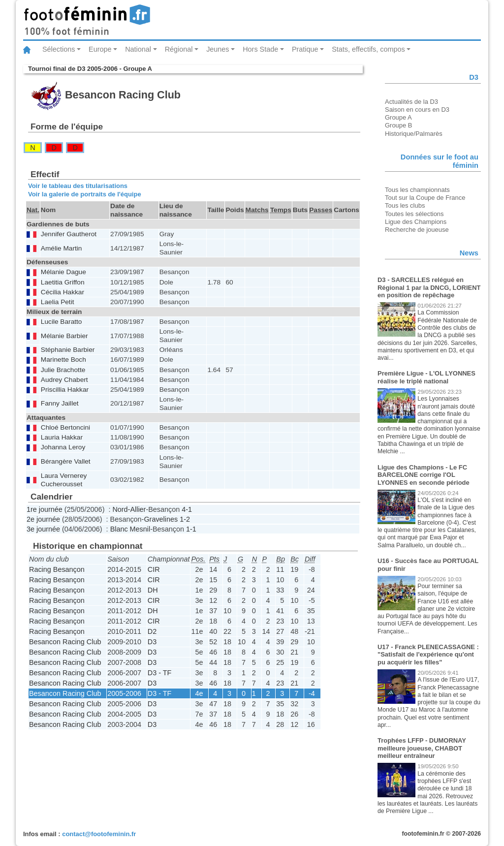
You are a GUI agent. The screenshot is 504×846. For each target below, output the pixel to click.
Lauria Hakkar (62, 437)
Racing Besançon (57, 569)
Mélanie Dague (63, 272)
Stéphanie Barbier (68, 350)
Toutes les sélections (414, 214)
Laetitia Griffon (63, 282)
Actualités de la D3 (411, 102)
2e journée (43, 519)
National (138, 49)
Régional (179, 49)
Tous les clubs (405, 205)
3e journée (43, 529)
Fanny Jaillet (60, 403)
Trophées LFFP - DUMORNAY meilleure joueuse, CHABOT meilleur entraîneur (422, 748)
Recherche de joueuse (417, 230)
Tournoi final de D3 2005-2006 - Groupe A (90, 69)
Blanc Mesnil (130, 529)
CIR (154, 569)
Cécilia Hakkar (63, 292)
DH (153, 590)
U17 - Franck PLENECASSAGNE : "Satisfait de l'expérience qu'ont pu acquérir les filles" (428, 655)
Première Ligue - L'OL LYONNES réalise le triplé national (426, 377)
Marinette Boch (63, 360)
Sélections (59, 49)
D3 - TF (160, 673)
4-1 (187, 509)
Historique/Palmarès (414, 134)
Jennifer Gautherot (69, 234)
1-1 (191, 529)
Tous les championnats (417, 190)
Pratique (305, 49)
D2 (152, 631)
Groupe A (398, 117)
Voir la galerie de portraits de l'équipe (85, 194)
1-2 (185, 519)
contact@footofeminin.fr (99, 834)
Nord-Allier (129, 509)
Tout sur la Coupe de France (425, 198)
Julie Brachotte (63, 370)
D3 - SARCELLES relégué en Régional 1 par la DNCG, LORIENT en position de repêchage (429, 287)
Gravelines (161, 519)
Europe (100, 49)
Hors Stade (260, 49)
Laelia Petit (58, 302)
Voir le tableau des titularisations (78, 186)
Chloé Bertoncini (65, 427)
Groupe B (398, 125)
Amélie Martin (62, 248)
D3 (152, 642)
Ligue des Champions (416, 222)
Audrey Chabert (64, 380)
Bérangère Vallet (66, 461)
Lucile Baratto (62, 322)
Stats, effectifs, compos (368, 49)
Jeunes (218, 49)
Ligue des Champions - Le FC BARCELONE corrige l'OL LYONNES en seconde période (424, 475)
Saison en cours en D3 (417, 110)
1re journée (45, 509)
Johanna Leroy (63, 447)
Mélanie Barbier (64, 336)
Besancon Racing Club (65, 642)
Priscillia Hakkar (65, 390)
